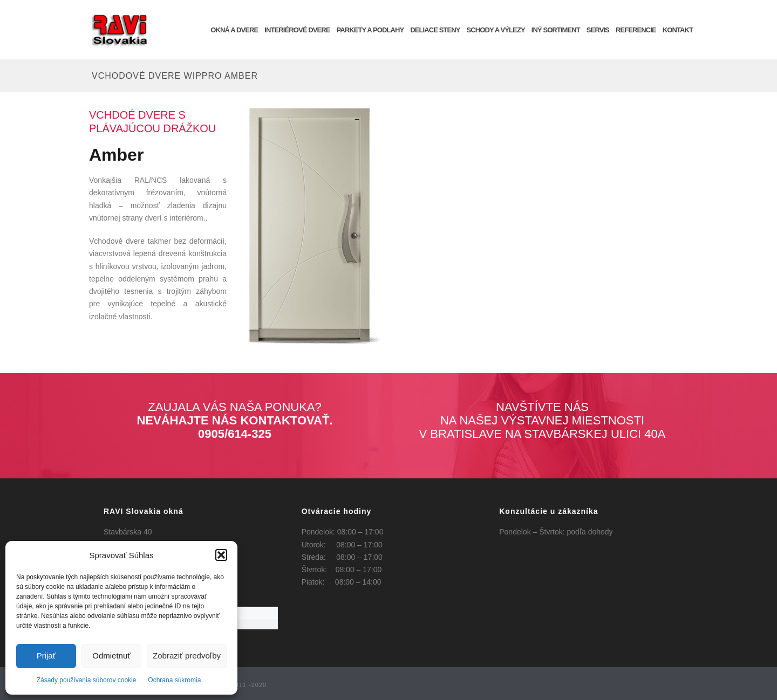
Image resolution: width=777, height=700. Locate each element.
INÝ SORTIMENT (556, 30)
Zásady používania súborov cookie (87, 680)
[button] (221, 555)
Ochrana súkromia (174, 680)
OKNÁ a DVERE (234, 30)
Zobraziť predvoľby (187, 656)
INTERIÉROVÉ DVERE (297, 30)
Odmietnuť (111, 656)
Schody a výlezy (496, 30)
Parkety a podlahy (370, 30)
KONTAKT (678, 30)
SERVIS (598, 30)
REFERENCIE (636, 30)
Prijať (46, 656)
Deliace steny (435, 30)
